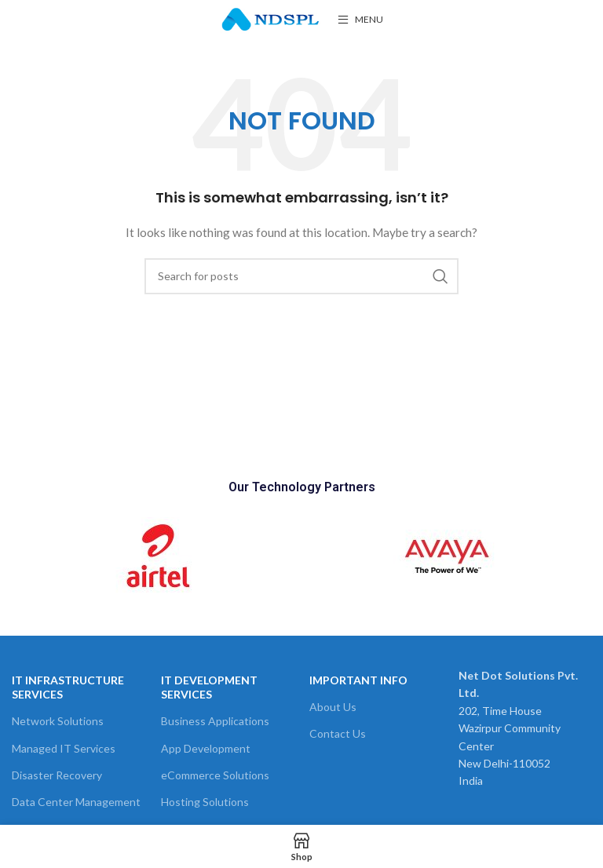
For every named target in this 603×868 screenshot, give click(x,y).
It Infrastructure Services (68, 687)
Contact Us (338, 733)
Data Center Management (76, 802)
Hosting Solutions (205, 802)
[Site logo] (270, 18)
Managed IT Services (64, 748)
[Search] (301, 276)
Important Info (358, 680)
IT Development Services (209, 687)
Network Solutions (58, 721)
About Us (333, 707)
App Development (206, 748)
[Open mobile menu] (360, 20)
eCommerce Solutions (215, 775)
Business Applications (215, 721)
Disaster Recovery (57, 775)
